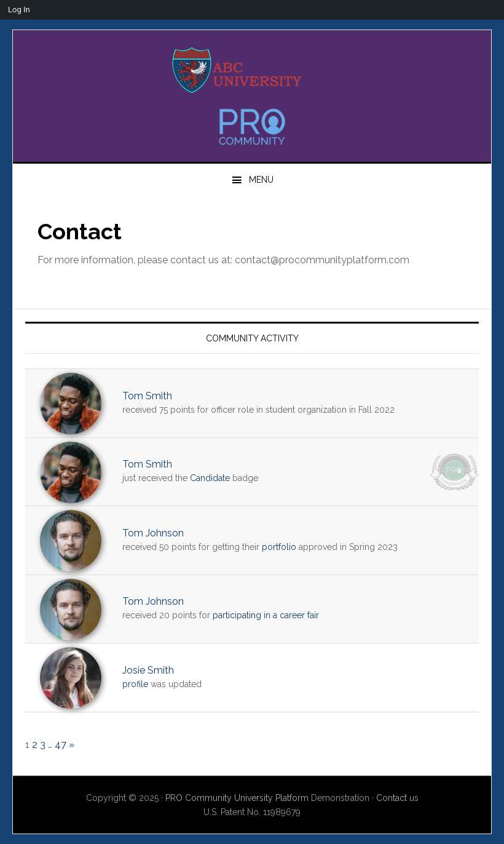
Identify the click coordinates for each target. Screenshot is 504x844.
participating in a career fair (266, 615)
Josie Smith (148, 670)
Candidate (210, 478)
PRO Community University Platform (237, 798)
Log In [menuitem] (19, 10)
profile (135, 684)
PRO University (252, 70)
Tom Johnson (153, 533)
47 (61, 745)
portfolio (279, 547)
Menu (261, 180)
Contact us (397, 798)
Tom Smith (147, 396)
